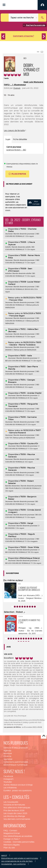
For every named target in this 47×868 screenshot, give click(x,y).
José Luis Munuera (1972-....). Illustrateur (23, 83)
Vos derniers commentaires (17, 819)
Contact (13, 831)
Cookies (7, 842)
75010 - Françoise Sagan (25, 314)
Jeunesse (8, 759)
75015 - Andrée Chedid (31, 393)
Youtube (8, 782)
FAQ (6, 831)
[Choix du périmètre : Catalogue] (5, 18)
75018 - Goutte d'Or (29, 443)
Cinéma (7, 756)
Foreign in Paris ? (12, 839)
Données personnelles (24, 842)
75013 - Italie (26, 356)
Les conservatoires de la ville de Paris (17, 861)
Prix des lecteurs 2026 (14, 810)
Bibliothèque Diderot (30, 558)
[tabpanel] (23, 149)
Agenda (7, 751)
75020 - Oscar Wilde (30, 547)
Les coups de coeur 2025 (15, 813)
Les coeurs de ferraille (14, 130)
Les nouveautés (11, 802)
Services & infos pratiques (16, 748)
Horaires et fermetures (14, 805)
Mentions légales (12, 845)
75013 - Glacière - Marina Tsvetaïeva (25, 344)
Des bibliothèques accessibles (18, 836)
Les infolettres (10, 788)
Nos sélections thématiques (17, 808)
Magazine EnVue (12, 833)
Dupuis (17, 88)
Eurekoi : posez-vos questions (18, 791)
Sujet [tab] (8, 139)
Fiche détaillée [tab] (20, 139)
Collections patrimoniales (16, 762)
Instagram (9, 779)
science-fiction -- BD (16, 150)
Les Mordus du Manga (14, 816)
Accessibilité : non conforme (13, 864)
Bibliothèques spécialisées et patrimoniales (20, 858)
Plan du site (9, 848)
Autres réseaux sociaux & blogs (18, 785)
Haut (44, 736)
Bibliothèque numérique (15, 765)
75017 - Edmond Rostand (24, 431)
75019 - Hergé (27, 523)
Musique (8, 753)
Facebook (8, 776)
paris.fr (4, 855)
